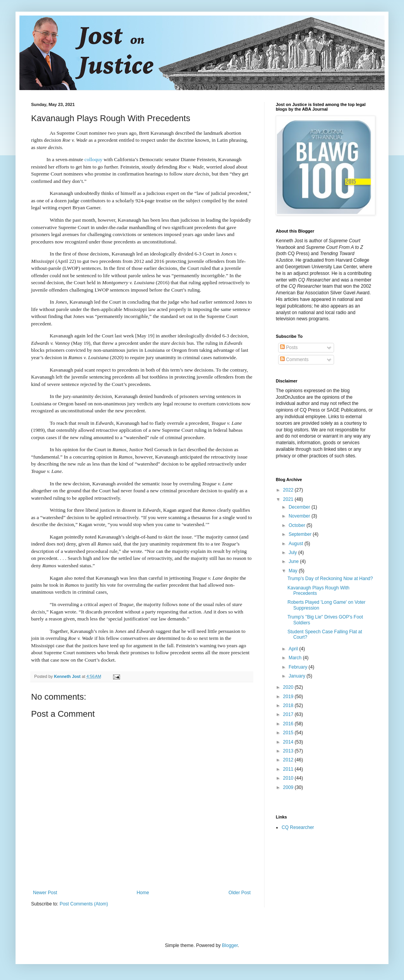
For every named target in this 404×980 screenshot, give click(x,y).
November (300, 516)
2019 (289, 697)
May (294, 571)
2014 (289, 742)
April (294, 649)
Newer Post (45, 893)
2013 (289, 751)
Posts (289, 348)
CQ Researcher (298, 827)
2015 (289, 733)
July (293, 553)
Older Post (239, 893)
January (298, 676)
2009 (289, 787)
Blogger (230, 945)
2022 (289, 490)
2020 (289, 687)
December (300, 507)
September (301, 534)
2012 (289, 760)
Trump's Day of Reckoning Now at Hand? (330, 579)
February (299, 667)
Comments (294, 360)
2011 (289, 769)
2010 (289, 778)
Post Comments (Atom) (84, 904)
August (297, 544)
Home (143, 893)
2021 (289, 499)
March (296, 658)
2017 (289, 714)
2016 (289, 724)
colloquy (93, 159)
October (298, 525)
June (294, 561)
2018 (289, 705)
